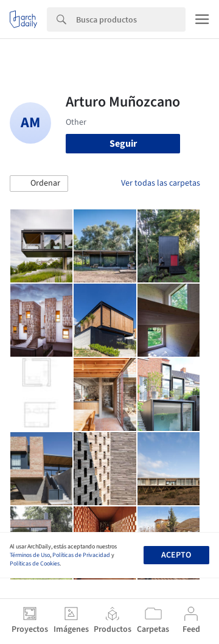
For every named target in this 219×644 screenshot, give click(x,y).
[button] (39, 184)
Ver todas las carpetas (161, 183)
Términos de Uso (30, 555)
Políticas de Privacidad (81, 555)
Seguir (123, 144)
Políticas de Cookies (35, 564)
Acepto (176, 555)
